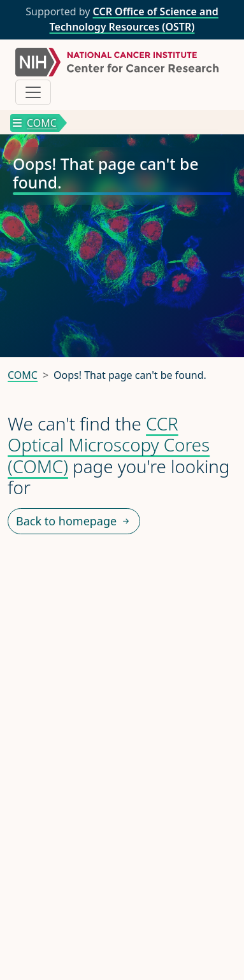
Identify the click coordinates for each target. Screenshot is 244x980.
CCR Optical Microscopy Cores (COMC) (109, 445)
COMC (35, 123)
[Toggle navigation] (33, 92)
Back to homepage (74, 521)
